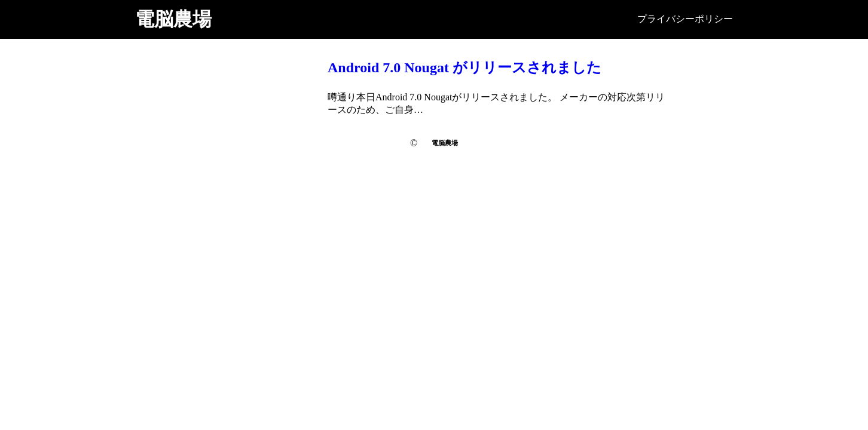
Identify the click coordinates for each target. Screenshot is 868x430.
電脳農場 (173, 19)
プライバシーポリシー (685, 19)
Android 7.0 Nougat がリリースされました (464, 67)
